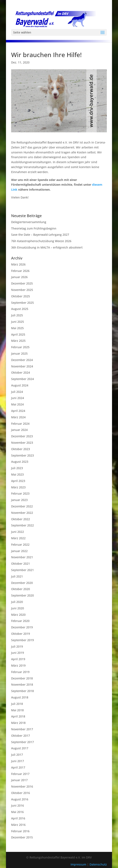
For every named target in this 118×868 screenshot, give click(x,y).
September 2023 (22, 455)
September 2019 (22, 640)
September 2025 (22, 303)
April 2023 (18, 481)
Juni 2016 (18, 805)
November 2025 (22, 290)
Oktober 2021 (21, 564)
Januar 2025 (19, 353)
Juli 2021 (17, 576)
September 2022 (22, 525)
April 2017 (18, 767)
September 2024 (22, 379)
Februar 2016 (20, 831)
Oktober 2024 (21, 372)
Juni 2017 (18, 761)
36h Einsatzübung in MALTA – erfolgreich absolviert (47, 247)
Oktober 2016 (21, 793)
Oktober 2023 (21, 449)
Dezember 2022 (22, 506)
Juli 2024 (17, 392)
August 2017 (20, 748)
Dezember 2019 (22, 627)
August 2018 (20, 697)
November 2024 (22, 366)
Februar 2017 (20, 774)
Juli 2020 (17, 602)
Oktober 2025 (21, 296)
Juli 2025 (17, 315)
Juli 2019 (17, 646)
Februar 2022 (20, 545)
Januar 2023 (19, 500)
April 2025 (18, 334)
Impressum (79, 864)
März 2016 (18, 825)
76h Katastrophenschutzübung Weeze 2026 (41, 241)
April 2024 (18, 411)
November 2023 (22, 443)
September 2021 (22, 570)
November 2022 (22, 513)
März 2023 (18, 487)
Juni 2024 (18, 398)
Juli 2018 (17, 704)
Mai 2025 (17, 328)
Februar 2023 (20, 493)
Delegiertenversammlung (29, 222)
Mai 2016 (17, 812)
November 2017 (22, 729)
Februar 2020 (20, 621)
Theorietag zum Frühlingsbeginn (34, 228)
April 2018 (18, 716)
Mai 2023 (17, 474)
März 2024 (18, 417)
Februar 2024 (20, 424)
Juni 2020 (18, 608)
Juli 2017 (17, 755)
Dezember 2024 (22, 360)
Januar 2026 (19, 277)
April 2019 (18, 659)
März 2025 (18, 341)
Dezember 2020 (22, 583)
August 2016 (20, 799)
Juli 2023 (17, 468)
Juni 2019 (18, 653)
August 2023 (20, 462)
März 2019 (18, 665)
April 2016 (18, 818)
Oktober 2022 (21, 519)
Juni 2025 (18, 322)
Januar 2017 (19, 780)
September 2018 (22, 691)
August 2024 (20, 385)
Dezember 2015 (22, 837)
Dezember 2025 (22, 283)
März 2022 (18, 538)
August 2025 (20, 309)
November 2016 (22, 786)
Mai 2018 (17, 710)
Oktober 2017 (21, 736)
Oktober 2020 (21, 589)
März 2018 (18, 723)
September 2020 (22, 595)
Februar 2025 (20, 347)
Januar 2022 (19, 551)
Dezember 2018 (22, 678)
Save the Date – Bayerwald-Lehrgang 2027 (40, 235)
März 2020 (18, 615)
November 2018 (22, 684)
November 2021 (22, 557)
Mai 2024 (17, 404)
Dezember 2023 (22, 436)
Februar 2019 (20, 672)
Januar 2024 (19, 430)
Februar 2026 (20, 271)
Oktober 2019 (21, 634)
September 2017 (22, 742)
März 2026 (18, 264)
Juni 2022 (18, 532)
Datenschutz (98, 864)
